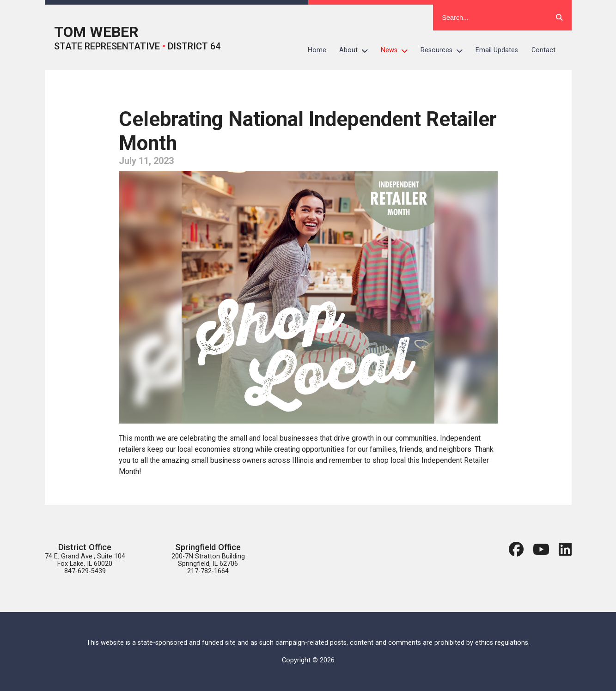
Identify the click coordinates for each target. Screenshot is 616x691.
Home (317, 50)
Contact (543, 50)
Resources (445, 50)
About (357, 50)
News (397, 50)
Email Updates (497, 50)
